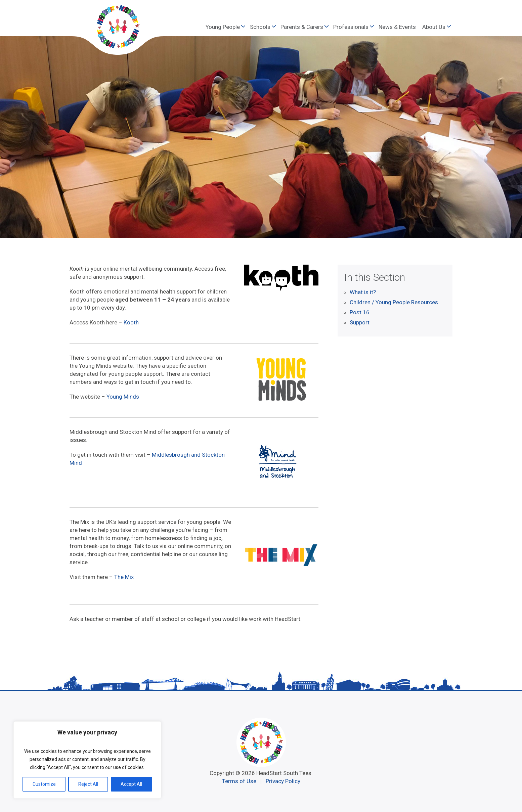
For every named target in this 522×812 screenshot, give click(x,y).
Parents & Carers (302, 27)
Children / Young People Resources (394, 302)
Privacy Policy (283, 781)
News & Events (397, 27)
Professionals (351, 27)
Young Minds (123, 397)
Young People (223, 27)
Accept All (131, 784)
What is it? (363, 292)
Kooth (131, 322)
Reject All (88, 784)
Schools (260, 27)
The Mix (124, 577)
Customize (44, 784)
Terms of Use (239, 781)
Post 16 (360, 312)
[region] (87, 760)
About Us (434, 27)
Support (360, 322)
